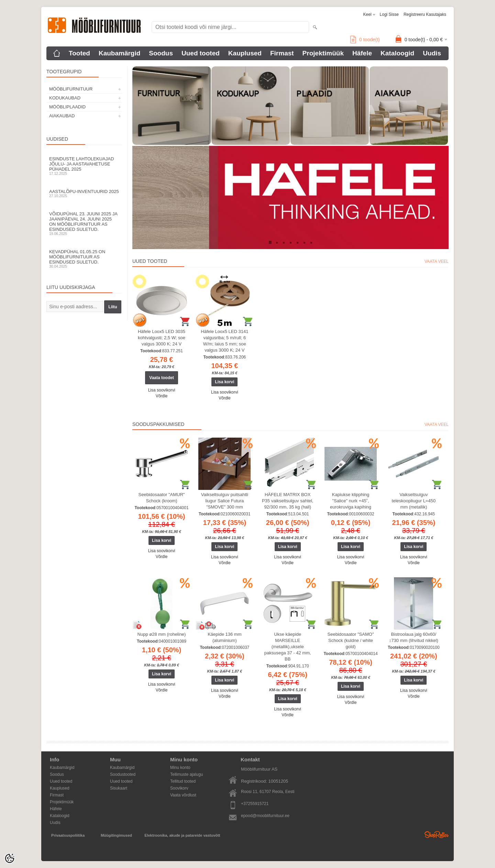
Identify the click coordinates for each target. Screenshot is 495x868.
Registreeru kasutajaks (425, 14)
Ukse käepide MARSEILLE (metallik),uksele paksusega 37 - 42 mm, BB (288, 647)
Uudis (432, 53)
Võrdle (162, 396)
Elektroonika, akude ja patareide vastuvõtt (182, 835)
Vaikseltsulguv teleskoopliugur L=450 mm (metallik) (414, 501)
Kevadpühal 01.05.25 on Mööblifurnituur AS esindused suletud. (84, 259)
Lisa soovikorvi (162, 390)
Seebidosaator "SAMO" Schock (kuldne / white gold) (351, 640)
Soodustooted (123, 774)
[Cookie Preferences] (10, 858)
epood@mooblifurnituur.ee (265, 816)
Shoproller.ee (437, 835)
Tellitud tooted (183, 781)
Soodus (161, 53)
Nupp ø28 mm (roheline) (162, 634)
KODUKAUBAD (65, 98)
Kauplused (245, 53)
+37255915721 (255, 804)
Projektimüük (323, 53)
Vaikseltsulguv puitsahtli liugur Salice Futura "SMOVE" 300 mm (225, 501)
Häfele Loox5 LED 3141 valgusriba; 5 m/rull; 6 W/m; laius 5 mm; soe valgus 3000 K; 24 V (224, 341)
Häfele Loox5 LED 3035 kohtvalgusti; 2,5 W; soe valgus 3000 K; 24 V (162, 338)
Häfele (362, 53)
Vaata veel (437, 261)
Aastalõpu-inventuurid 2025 (84, 193)
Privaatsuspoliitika (68, 835)
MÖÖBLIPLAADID (67, 107)
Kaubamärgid (119, 53)
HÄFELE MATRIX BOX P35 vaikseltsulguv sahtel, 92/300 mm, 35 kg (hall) (288, 501)
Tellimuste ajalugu (186, 774)
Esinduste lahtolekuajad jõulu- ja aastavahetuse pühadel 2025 (84, 166)
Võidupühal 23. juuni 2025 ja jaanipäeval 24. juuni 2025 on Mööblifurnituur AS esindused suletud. (84, 223)
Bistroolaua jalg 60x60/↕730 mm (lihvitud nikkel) (414, 637)
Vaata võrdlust (183, 795)
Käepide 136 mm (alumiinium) (224, 637)
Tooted (79, 53)
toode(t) (365, 40)
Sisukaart (119, 788)
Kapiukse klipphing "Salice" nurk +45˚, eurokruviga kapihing (351, 501)
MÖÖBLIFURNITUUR (71, 89)
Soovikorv (179, 788)
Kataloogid (397, 53)
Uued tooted (201, 53)
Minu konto (180, 768)
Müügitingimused (116, 835)
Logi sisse (389, 14)
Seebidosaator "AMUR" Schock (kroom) (162, 498)
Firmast (282, 53)
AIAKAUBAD (62, 116)
